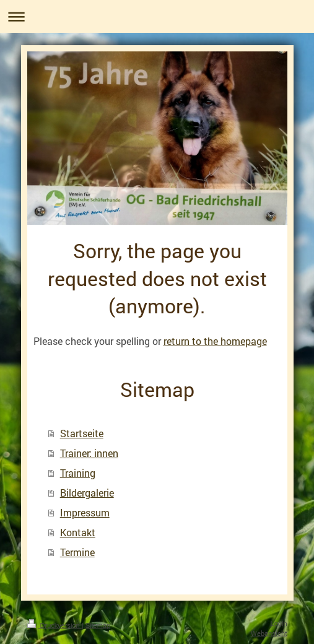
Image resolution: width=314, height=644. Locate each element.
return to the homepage (215, 341)
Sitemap (98, 625)
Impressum (85, 512)
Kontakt (78, 532)
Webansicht (269, 633)
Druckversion (55, 625)
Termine (77, 552)
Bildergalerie (87, 493)
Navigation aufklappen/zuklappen (157, 16)
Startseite (82, 433)
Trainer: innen (89, 453)
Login (279, 624)
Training (78, 473)
